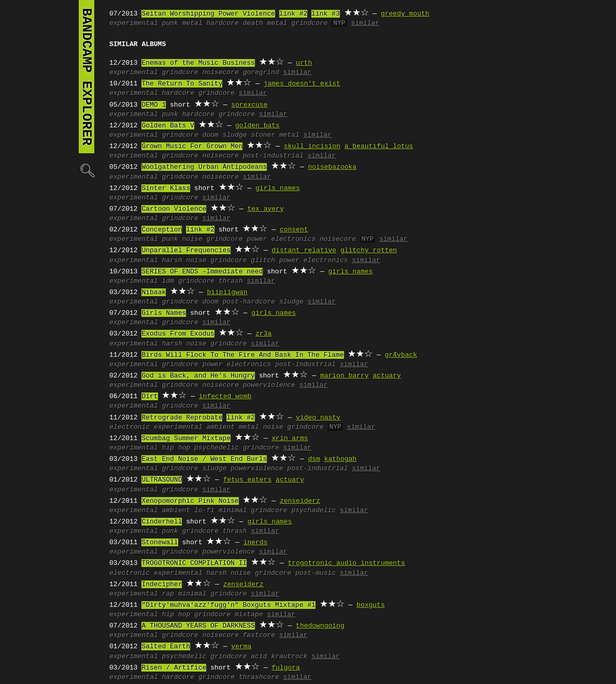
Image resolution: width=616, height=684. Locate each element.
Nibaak (154, 293)
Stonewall (160, 543)
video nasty (318, 418)
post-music (316, 573)
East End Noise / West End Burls (204, 459)
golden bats (257, 126)
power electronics (281, 239)
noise (192, 239)
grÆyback (401, 355)
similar (365, 23)
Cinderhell (162, 522)
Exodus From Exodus (178, 334)
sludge (234, 135)
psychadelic (313, 511)
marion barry (345, 376)
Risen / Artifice (174, 668)
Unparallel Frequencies (186, 251)
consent (294, 230)
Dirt (149, 397)
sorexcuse (249, 105)
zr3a (263, 334)
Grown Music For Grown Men (192, 147)
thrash (231, 281)
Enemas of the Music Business (198, 63)
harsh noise (184, 260)
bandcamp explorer (87, 77)
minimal (233, 511)
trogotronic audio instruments (346, 563)
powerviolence (269, 385)
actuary (387, 376)
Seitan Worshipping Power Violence (208, 14)
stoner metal (275, 135)
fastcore (259, 635)
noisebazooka (332, 167)
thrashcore (259, 677)
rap (168, 594)
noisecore (220, 72)
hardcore (222, 23)
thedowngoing (320, 626)
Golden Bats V (168, 126)
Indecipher (162, 585)
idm (168, 281)
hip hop (176, 448)
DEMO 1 (154, 105)
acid (259, 657)
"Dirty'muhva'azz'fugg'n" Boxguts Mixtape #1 (228, 605)
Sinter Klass (166, 188)
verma (241, 647)
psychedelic (217, 448)
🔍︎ (87, 170)
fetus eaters (248, 480)
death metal (265, 23)
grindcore (309, 23)
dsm (314, 459)
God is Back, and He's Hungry (198, 376)
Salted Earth (166, 647)
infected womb (225, 397)
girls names (278, 188)
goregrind (261, 72)
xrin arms (290, 439)
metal (192, 23)
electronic (130, 427)
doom (210, 135)
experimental (134, 23)
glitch (263, 260)
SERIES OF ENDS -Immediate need (202, 272)
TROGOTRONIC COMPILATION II (194, 563)
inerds (256, 543)
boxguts (371, 605)
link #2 (293, 14)
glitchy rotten (369, 251)
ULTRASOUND (162, 480)
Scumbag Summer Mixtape (186, 439)
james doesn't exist (302, 84)
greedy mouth (405, 14)
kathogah (340, 459)
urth (304, 63)
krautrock (289, 657)
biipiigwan (227, 293)
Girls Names (164, 313)
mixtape (249, 615)
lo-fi (204, 511)
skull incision (312, 147)
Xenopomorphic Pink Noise (190, 501)
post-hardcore (248, 302)
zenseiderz (300, 501)
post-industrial (273, 156)
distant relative (304, 251)
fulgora (286, 668)
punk (170, 23)
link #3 (326, 14)
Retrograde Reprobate (182, 418)
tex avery (265, 209)
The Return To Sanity (182, 84)
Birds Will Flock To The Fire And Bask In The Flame (242, 355)
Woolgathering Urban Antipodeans (204, 167)
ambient (220, 427)
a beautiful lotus (379, 147)
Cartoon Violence (174, 209)
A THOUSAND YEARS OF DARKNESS (198, 626)
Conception (162, 230)
